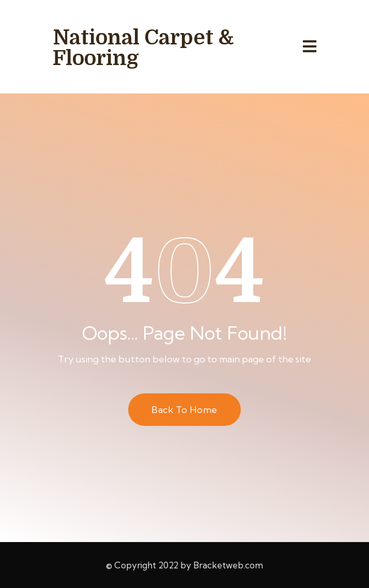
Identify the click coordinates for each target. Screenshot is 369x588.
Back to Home (184, 410)
